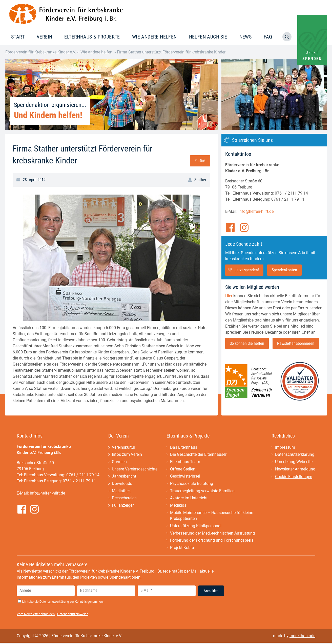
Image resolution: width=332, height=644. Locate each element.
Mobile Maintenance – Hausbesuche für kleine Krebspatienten (212, 516)
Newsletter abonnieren (296, 343)
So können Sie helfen (247, 343)
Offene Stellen (183, 469)
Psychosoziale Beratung (192, 484)
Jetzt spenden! (247, 270)
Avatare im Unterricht (189, 499)
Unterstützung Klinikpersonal (196, 527)
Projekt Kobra (182, 549)
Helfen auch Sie (208, 37)
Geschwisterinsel (185, 477)
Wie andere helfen (154, 37)
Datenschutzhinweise (73, 615)
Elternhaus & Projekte (92, 37)
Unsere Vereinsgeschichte (135, 469)
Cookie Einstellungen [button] (294, 477)
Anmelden (211, 592)
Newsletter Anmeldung (295, 469)
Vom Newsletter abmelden (36, 615)
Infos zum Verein (127, 455)
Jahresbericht (124, 477)
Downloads (122, 484)
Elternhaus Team (185, 462)
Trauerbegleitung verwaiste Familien (202, 491)
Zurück (200, 161)
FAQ (268, 37)
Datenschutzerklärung (295, 455)
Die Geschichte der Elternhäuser (198, 455)
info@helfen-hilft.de (256, 211)
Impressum (285, 447)
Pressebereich (124, 499)
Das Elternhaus (184, 447)
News (246, 37)
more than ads (302, 637)
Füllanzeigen (123, 506)
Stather (200, 180)
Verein (44, 37)
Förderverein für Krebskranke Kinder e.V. (41, 52)
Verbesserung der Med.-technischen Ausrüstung (212, 534)
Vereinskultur (123, 447)
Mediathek (121, 491)
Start (18, 37)
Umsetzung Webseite (294, 462)
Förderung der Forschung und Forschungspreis (212, 542)
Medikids (178, 506)
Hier (229, 296)
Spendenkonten (284, 270)
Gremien (119, 462)
